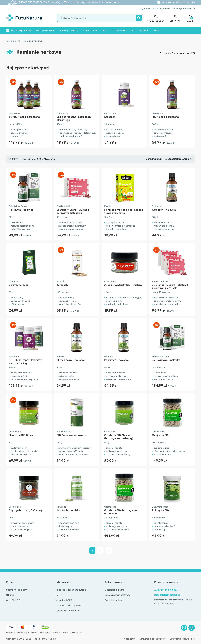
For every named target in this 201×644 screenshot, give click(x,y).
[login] (175, 18)
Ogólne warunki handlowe (68, 611)
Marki (58, 595)
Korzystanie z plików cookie (153, 639)
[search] (100, 18)
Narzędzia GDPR (64, 600)
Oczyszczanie (119, 30)
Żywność (145, 30)
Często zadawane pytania (155, 9)
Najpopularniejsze (45, 30)
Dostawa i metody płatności (69, 605)
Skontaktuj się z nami (17, 590)
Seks (104, 30)
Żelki (133, 30)
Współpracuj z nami (115, 590)
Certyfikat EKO (13, 600)
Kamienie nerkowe (33, 41)
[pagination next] (109, 550)
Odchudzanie (90, 30)
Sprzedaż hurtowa (114, 600)
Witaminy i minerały (69, 30)
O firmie (10, 595)
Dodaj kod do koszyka (178, 2)
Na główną (13, 41)
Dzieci (157, 30)
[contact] (156, 18)
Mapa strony (130, 639)
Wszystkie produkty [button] (19, 30)
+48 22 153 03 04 (166, 590)
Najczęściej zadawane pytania (71, 590)
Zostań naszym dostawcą (118, 595)
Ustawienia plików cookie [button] (182, 639)
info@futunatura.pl (184, 9)
